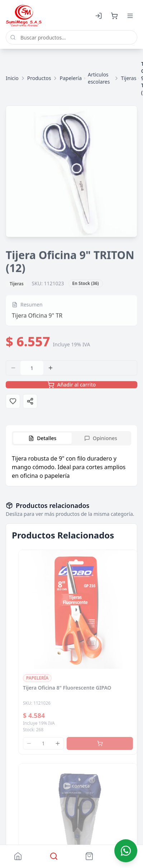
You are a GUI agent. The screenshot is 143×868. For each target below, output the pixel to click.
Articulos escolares (99, 78)
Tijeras (128, 78)
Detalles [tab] (42, 438)
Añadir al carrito (72, 387)
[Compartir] (30, 403)
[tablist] (71, 438)
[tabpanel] (71, 467)
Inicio (12, 78)
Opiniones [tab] (101, 438)
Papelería (71, 78)
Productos (39, 78)
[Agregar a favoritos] (13, 403)
